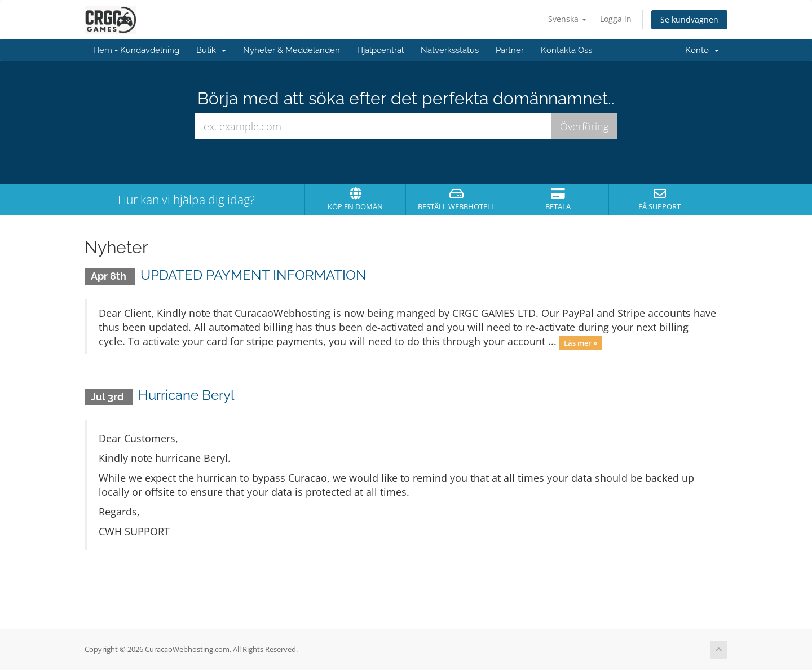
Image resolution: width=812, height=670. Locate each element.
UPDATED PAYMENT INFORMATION (253, 275)
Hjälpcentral (380, 50)
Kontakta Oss (566, 50)
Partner (510, 50)
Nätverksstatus (450, 50)
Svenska (567, 19)
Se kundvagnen (689, 19)
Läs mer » (581, 342)
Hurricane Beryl (186, 395)
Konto (702, 50)
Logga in (616, 19)
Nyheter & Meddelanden (292, 50)
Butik (211, 50)
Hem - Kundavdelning (136, 50)
